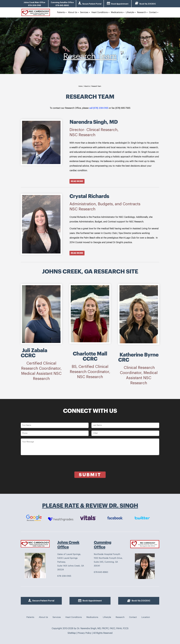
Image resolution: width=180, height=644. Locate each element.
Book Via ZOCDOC (148, 4)
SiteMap (72, 633)
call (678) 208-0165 (99, 108)
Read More (77, 181)
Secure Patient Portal (92, 4)
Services (85, 12)
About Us (74, 12)
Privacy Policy (84, 633)
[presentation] (40, 467)
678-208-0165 (64, 576)
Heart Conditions (101, 12)
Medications (118, 12)
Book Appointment (120, 4)
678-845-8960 (101, 572)
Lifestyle (131, 12)
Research (142, 12)
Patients (62, 12)
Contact (154, 12)
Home (80, 86)
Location (146, 617)
